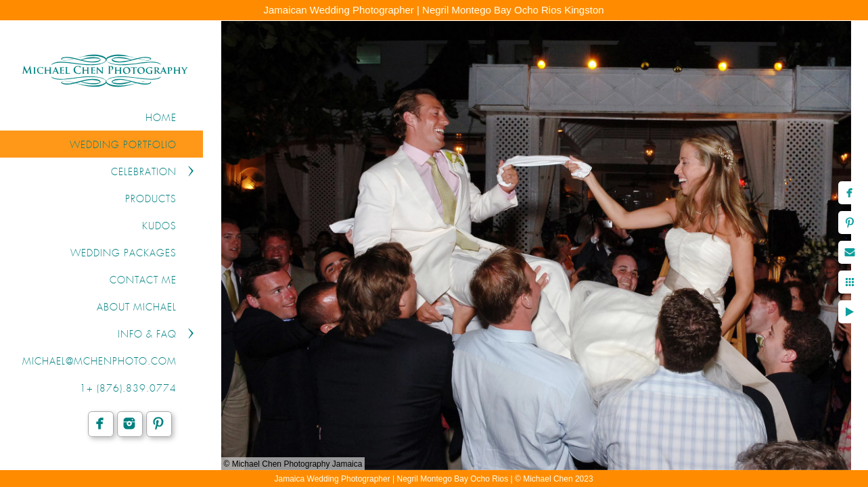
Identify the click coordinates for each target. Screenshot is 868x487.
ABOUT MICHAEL (137, 308)
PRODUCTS (151, 200)
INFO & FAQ (147, 335)
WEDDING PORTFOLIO (123, 145)
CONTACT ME (143, 281)
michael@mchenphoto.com (99, 362)
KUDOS (159, 227)
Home (161, 118)
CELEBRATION (144, 172)
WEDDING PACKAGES (123, 254)
